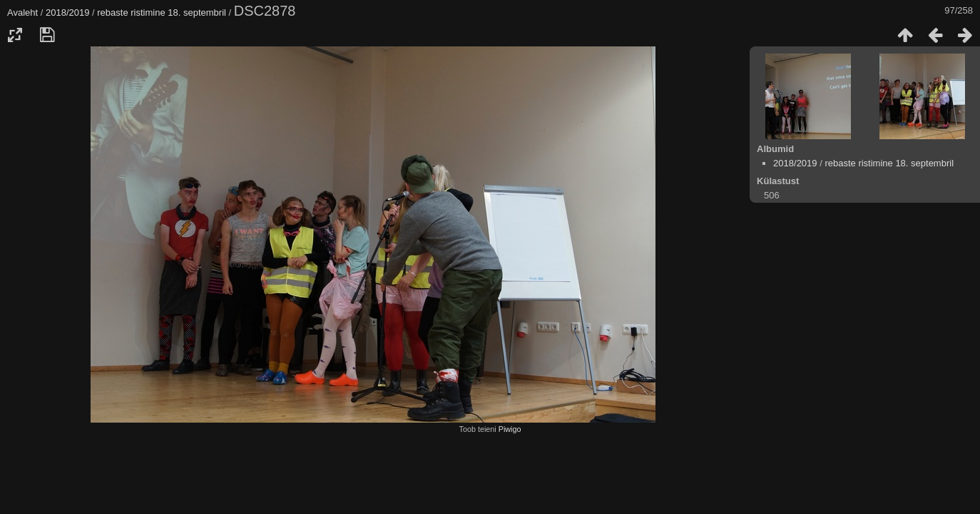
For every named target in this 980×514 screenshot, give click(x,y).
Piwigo (510, 429)
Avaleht (22, 12)
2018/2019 (67, 12)
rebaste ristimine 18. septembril (162, 12)
